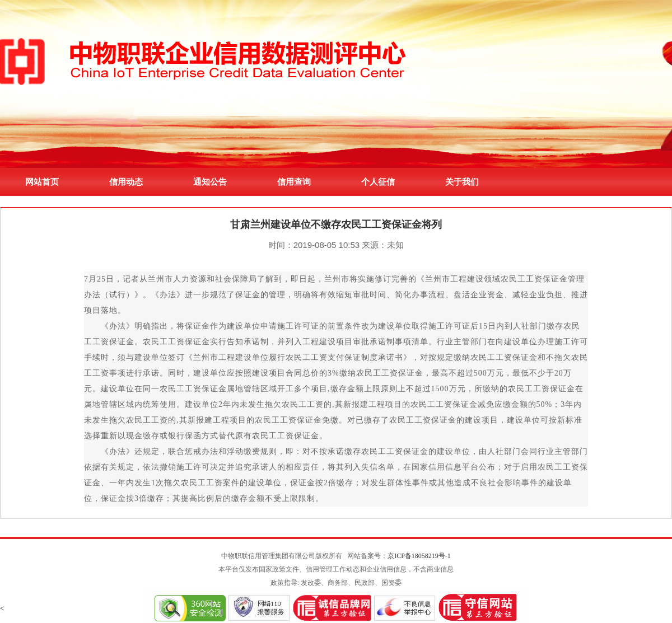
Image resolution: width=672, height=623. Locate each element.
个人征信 (378, 182)
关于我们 (462, 182)
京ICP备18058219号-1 (419, 556)
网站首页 (42, 182)
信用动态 (126, 182)
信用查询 (294, 182)
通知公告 (210, 182)
